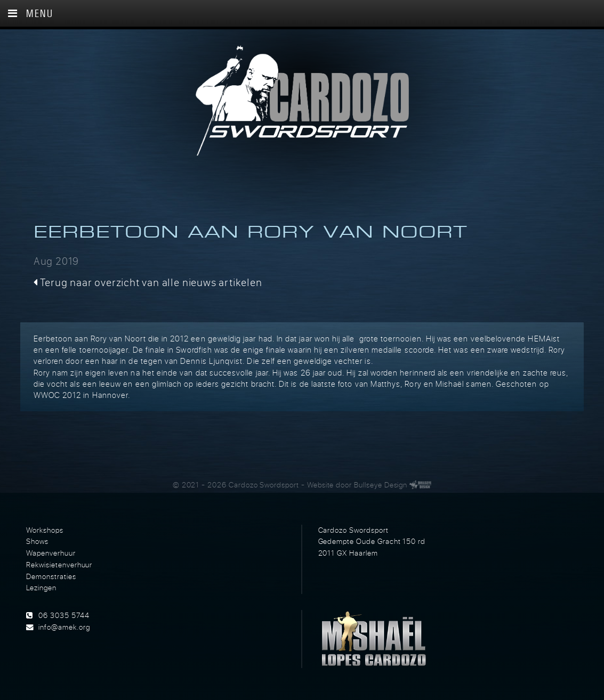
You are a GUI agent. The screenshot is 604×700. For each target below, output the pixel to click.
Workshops (45, 530)
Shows (37, 541)
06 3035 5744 (64, 615)
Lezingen (41, 588)
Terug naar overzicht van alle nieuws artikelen (148, 282)
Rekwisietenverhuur (59, 565)
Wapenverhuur (51, 553)
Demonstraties (51, 576)
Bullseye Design (381, 485)
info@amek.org (64, 627)
